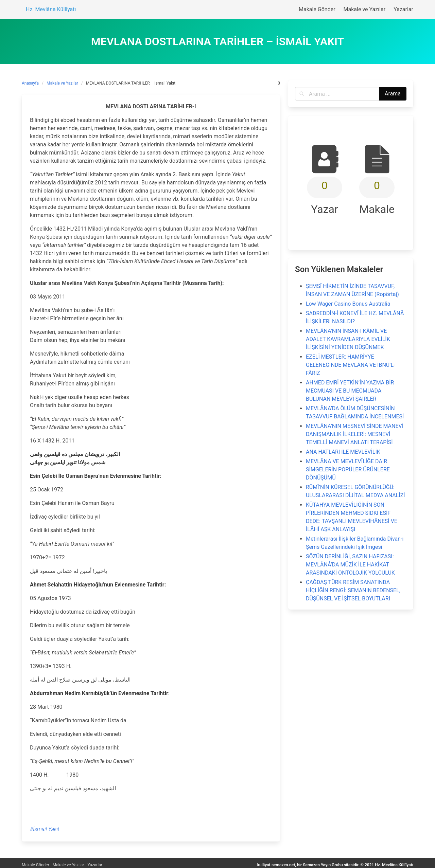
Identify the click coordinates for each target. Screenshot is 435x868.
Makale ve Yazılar (62, 83)
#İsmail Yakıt (45, 829)
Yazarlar (95, 865)
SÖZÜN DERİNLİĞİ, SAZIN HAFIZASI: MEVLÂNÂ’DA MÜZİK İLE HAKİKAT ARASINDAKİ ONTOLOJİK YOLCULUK (350, 565)
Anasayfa (30, 83)
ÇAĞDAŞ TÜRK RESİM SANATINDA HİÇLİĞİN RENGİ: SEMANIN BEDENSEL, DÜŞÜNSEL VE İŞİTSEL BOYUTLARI (353, 590)
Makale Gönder (36, 865)
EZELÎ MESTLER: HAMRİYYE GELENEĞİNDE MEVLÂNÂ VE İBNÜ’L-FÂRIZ (350, 365)
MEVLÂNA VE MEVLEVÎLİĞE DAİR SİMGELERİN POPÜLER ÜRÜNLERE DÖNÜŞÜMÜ (348, 469)
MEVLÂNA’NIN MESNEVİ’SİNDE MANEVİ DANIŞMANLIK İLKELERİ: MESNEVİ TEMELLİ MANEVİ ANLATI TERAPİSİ (355, 434)
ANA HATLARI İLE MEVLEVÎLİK (343, 452)
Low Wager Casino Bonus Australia (348, 304)
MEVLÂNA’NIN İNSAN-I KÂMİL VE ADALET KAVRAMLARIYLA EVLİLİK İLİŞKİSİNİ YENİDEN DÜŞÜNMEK (348, 339)
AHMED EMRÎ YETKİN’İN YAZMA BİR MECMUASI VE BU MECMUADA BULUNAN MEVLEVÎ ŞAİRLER (350, 391)
